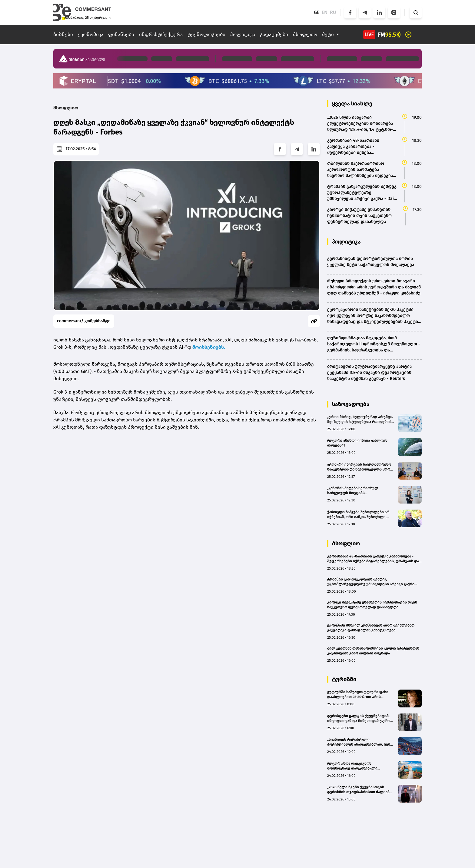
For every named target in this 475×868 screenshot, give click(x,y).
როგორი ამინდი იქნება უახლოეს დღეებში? (357, 443)
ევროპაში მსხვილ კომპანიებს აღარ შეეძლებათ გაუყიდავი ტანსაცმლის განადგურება (371, 628)
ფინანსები (121, 34)
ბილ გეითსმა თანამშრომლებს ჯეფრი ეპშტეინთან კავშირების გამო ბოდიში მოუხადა (373, 651)
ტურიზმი (344, 679)
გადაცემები (274, 34)
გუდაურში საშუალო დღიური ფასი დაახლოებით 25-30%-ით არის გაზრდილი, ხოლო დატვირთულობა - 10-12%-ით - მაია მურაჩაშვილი (360, 695)
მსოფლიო (305, 34)
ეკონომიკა (91, 34)
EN (325, 12)
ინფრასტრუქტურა (161, 34)
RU (333, 12)
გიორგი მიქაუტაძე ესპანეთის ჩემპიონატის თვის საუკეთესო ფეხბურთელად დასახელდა (372, 605)
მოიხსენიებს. (209, 347)
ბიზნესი (63, 34)
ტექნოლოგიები (206, 34)
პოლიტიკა (243, 34)
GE (317, 12)
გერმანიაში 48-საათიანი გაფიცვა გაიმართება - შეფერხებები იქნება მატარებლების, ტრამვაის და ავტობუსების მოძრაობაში (373, 559)
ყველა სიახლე (352, 104)
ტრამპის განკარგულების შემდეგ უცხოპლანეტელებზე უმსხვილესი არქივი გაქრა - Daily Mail (372, 582)
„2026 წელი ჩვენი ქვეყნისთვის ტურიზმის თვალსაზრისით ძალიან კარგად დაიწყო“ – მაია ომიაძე (358, 790)
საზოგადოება (351, 404)
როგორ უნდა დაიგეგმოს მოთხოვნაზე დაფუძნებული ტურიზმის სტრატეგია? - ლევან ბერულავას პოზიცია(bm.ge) (355, 766)
